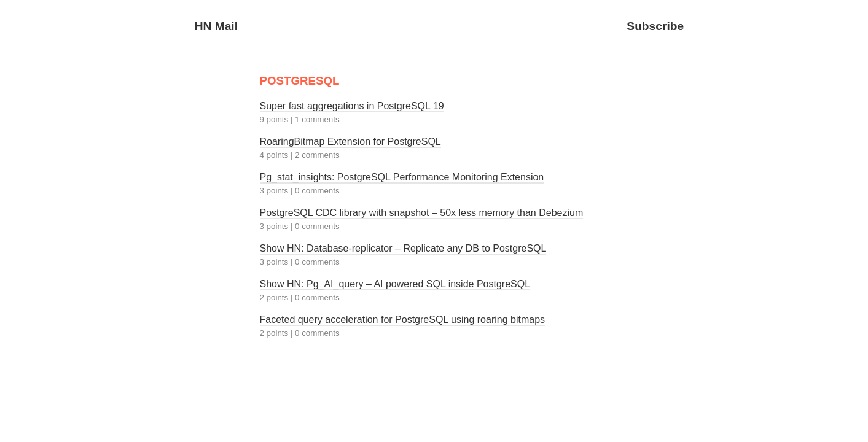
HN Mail (216, 26)
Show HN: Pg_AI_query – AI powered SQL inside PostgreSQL (395, 284)
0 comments (317, 191)
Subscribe (655, 26)
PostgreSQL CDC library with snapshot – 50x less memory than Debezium (422, 213)
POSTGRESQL (300, 81)
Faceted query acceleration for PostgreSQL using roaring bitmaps (403, 320)
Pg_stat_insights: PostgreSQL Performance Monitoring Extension (402, 177)
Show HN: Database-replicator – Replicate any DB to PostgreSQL (403, 248)
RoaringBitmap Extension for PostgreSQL (350, 142)
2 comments (317, 155)
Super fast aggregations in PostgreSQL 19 (352, 106)
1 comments (317, 119)
